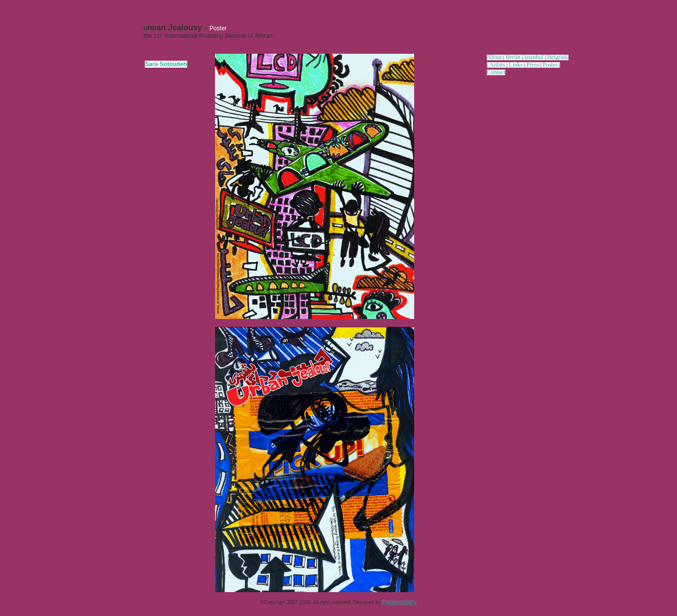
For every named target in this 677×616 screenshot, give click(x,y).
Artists (497, 65)
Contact (496, 72)
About (494, 57)
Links (515, 65)
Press (532, 65)
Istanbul (534, 57)
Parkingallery (399, 602)
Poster (550, 65)
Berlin (513, 57)
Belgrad (557, 57)
